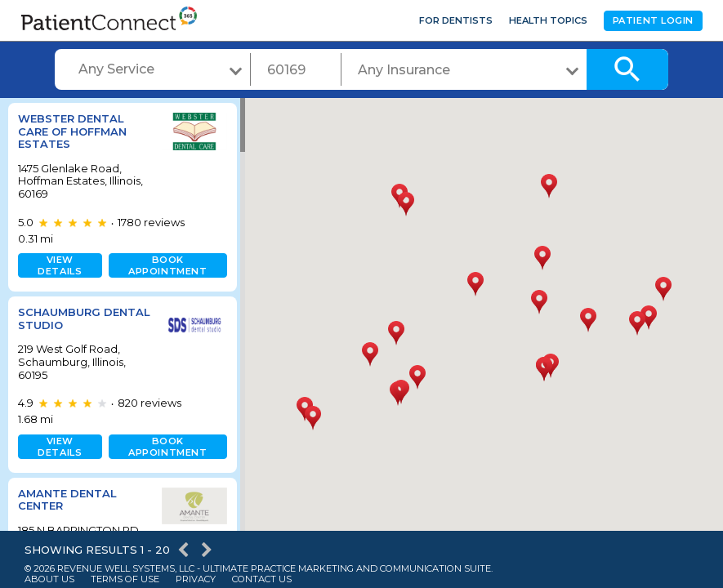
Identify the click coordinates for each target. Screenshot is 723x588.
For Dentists (456, 20)
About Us (49, 579)
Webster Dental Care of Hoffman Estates (72, 131)
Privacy (196, 579)
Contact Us (262, 579)
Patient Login (653, 20)
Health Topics (548, 20)
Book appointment (164, 265)
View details (59, 265)
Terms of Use (125, 579)
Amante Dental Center (67, 500)
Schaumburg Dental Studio (65, 318)
